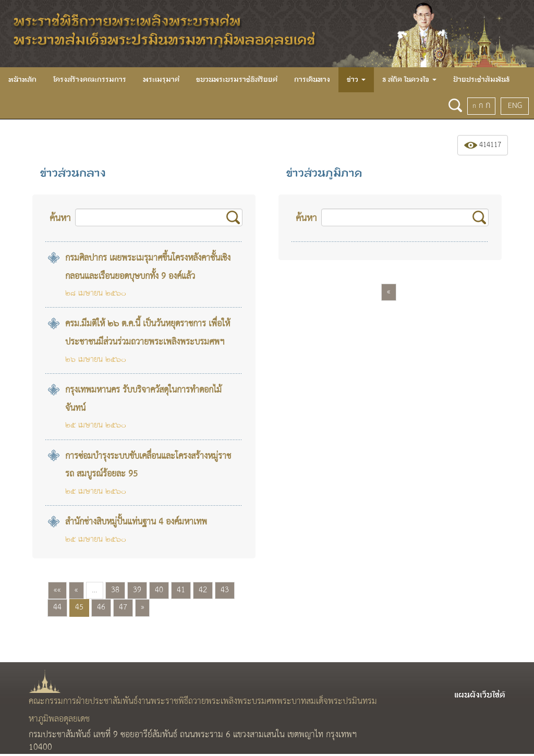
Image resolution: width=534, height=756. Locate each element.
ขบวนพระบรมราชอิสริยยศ (237, 80)
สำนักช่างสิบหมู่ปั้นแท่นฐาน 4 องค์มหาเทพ (136, 522)
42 (203, 590)
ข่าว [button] (356, 80)
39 (137, 590)
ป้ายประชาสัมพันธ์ (481, 80)
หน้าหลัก (22, 80)
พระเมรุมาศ (161, 80)
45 (79, 607)
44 (57, 607)
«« (57, 590)
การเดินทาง (312, 80)
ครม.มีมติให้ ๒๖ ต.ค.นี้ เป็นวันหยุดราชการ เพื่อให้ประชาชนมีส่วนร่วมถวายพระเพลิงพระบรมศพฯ (148, 333)
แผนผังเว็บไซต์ (480, 695)
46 (101, 607)
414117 (483, 145)
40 (159, 590)
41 (181, 590)
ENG (515, 106)
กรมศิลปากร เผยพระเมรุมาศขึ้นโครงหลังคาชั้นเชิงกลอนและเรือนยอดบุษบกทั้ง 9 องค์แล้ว (148, 267)
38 (115, 590)
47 (123, 607)
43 (225, 590)
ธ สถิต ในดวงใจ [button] (409, 80)
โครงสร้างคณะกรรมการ (90, 80)
